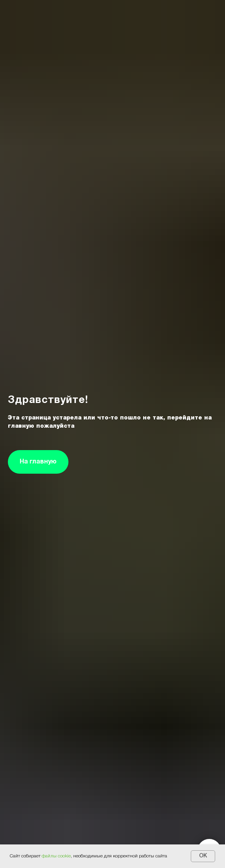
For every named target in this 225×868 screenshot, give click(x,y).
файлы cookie (56, 856)
